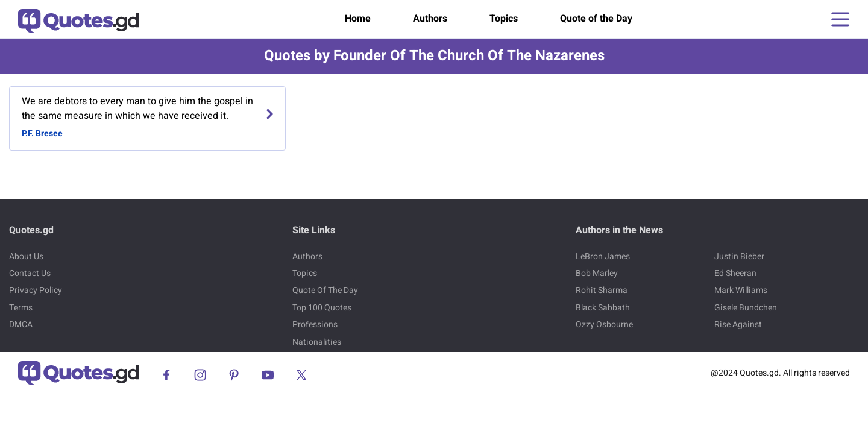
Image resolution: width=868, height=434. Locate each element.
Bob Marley (597, 273)
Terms (21, 308)
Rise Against (738, 325)
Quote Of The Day (325, 290)
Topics (504, 19)
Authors (430, 19)
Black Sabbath (603, 308)
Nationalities (317, 342)
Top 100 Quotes (322, 308)
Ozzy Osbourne (604, 325)
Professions (315, 325)
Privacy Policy (36, 290)
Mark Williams (741, 290)
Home (358, 19)
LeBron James (603, 256)
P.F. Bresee (42, 134)
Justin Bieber (739, 256)
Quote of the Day (596, 19)
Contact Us (30, 273)
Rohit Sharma (602, 290)
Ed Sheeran (735, 273)
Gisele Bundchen (746, 308)
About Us (26, 256)
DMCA (21, 325)
